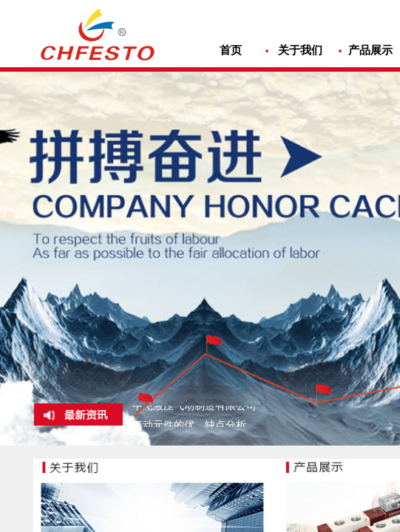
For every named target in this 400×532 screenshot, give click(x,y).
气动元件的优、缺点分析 (189, 426)
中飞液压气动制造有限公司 (194, 407)
